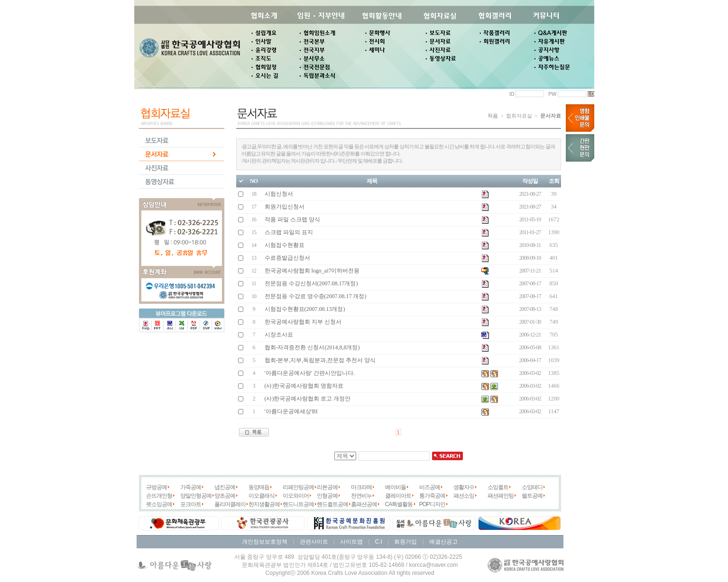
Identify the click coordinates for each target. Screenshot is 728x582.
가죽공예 (191, 487)
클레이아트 (398, 496)
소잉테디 (532, 487)
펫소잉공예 (159, 504)
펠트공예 (532, 496)
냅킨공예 (225, 487)
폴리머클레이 (230, 504)
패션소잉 (464, 496)
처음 (493, 116)
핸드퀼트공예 (332, 504)
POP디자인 (432, 504)
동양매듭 (259, 487)
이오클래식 (262, 496)
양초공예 (225, 496)
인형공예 (327, 496)
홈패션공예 (364, 504)
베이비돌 (396, 487)
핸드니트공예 (298, 504)
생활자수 (464, 487)
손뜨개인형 (159, 496)
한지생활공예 (264, 504)
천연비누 (361, 496)
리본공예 (327, 487)
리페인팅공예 (298, 487)
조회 (554, 181)
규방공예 (157, 487)
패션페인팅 (501, 496)
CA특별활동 (399, 504)
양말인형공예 (196, 496)
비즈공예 (430, 487)
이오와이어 (296, 496)
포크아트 (191, 504)
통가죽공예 (432, 496)
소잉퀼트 (498, 487)
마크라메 (361, 487)
